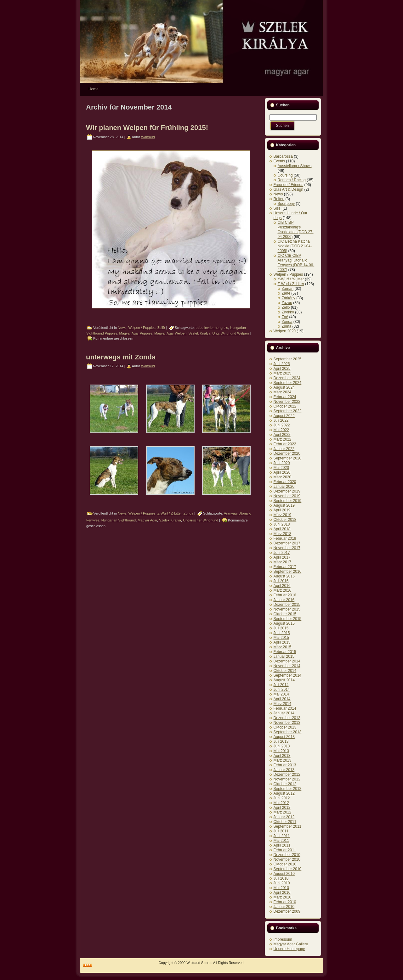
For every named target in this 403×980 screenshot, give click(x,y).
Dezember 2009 (287, 911)
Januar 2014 (284, 713)
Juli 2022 (281, 420)
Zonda (188, 513)
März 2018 (283, 534)
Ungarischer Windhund (201, 520)
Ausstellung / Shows (295, 166)
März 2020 (283, 477)
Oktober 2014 (285, 671)
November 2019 (287, 496)
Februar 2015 (285, 652)
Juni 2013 (282, 746)
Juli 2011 (281, 831)
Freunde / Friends (289, 185)
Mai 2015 (281, 638)
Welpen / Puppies (142, 327)
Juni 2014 (282, 690)
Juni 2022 (282, 425)
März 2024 (283, 392)
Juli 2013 (281, 741)
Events (279, 161)
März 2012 (283, 812)
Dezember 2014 (287, 661)
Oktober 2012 (285, 784)
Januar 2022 (284, 449)
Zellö (161, 327)
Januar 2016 (284, 600)
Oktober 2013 (285, 727)
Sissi (278, 208)
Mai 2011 (281, 841)
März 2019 (283, 515)
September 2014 (288, 675)
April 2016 (282, 586)
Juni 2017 (282, 553)
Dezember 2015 (287, 605)
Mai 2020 (281, 468)
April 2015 (282, 642)
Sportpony (286, 204)
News (122, 327)
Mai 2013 (281, 751)
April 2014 (282, 699)
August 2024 (284, 387)
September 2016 (288, 572)
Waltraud (148, 137)
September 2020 (288, 458)
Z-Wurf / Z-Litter (170, 513)
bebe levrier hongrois (212, 327)
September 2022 (288, 411)
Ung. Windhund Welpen (230, 333)
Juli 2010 (281, 878)
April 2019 (282, 510)
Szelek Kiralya (200, 333)
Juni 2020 (282, 463)
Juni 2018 (282, 524)
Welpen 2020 (285, 331)
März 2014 (283, 704)
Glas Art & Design (289, 189)
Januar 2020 (284, 487)
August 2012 (284, 793)
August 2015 (284, 623)
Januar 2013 (284, 770)
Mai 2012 (281, 803)
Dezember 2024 (287, 378)
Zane (286, 293)
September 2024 (288, 383)
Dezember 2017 (287, 543)
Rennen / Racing (292, 180)
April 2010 (282, 893)
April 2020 (282, 472)
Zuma (287, 326)
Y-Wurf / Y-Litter (291, 279)
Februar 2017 (285, 567)
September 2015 (288, 619)
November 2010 (287, 859)
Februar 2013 (285, 765)
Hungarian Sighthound (119, 520)
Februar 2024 (285, 397)
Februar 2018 (285, 538)
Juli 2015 (281, 628)
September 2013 (288, 732)
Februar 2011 (285, 850)
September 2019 (288, 501)
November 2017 (287, 548)
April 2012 (282, 808)
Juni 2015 (282, 633)
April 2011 (282, 845)
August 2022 (284, 416)
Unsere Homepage (289, 949)
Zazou (287, 303)
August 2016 (284, 576)
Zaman (288, 289)
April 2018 (282, 529)
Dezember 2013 (287, 718)
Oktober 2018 (285, 520)
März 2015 (283, 647)
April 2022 (282, 435)
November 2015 (287, 609)
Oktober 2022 (285, 406)
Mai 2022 (281, 430)
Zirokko (288, 312)
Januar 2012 (284, 817)
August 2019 (284, 505)
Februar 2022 (285, 444)
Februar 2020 (285, 482)
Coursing (285, 175)
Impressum (283, 939)
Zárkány (289, 298)
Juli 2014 (281, 685)
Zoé (285, 317)
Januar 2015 (284, 656)
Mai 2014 (281, 694)
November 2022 (287, 402)
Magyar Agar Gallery (291, 944)
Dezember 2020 (287, 453)
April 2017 (282, 557)
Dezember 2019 (287, 491)
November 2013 (287, 723)
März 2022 (283, 439)
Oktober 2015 (285, 614)
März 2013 (283, 760)
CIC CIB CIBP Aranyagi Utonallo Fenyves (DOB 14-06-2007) (296, 263)
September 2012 (288, 789)
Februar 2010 (285, 902)
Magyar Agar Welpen (170, 333)
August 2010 (284, 874)
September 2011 (288, 826)
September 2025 (288, 359)
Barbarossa (283, 156)
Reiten (279, 199)
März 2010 (283, 897)
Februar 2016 (285, 595)
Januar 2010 (284, 907)
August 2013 (284, 737)
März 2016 (283, 590)
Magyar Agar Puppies (136, 333)
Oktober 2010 (285, 864)
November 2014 (287, 666)
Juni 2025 (282, 364)
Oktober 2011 (285, 822)
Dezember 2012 (287, 774)
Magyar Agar (147, 520)
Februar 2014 (285, 708)
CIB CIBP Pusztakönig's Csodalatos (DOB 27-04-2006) (296, 230)
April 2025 (282, 369)
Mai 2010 (281, 888)
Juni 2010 (282, 883)
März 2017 (283, 562)
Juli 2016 (281, 581)
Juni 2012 (282, 798)
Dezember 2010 (287, 855)
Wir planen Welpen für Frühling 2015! (147, 128)
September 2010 (288, 869)
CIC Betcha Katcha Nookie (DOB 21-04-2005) (295, 246)
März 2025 (283, 373)
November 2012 (287, 779)
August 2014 (284, 680)
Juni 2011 (282, 836)
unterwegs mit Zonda (121, 357)
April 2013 (282, 756)
